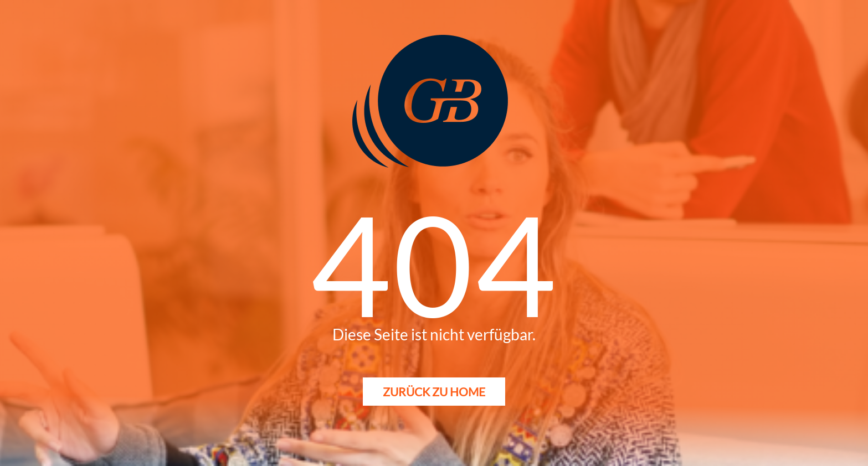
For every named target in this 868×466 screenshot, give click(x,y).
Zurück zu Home (434, 392)
